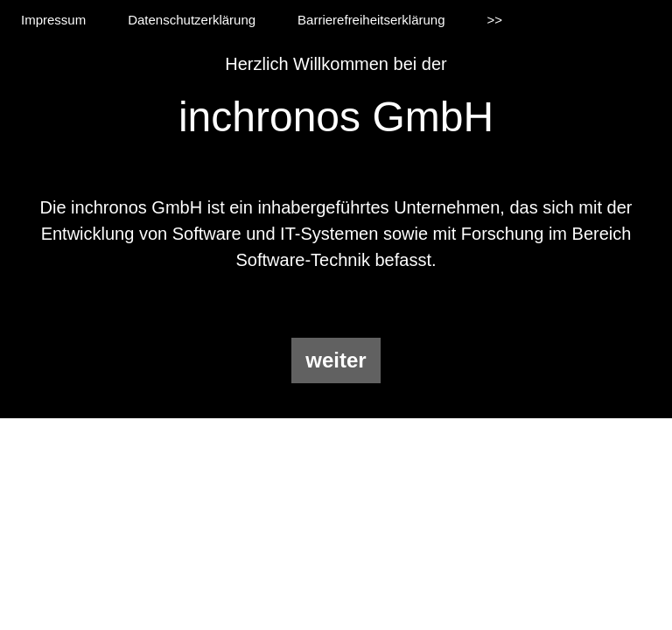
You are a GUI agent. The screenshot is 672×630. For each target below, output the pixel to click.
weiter (336, 360)
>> (495, 20)
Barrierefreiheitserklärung (371, 20)
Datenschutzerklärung (192, 20)
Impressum (53, 20)
